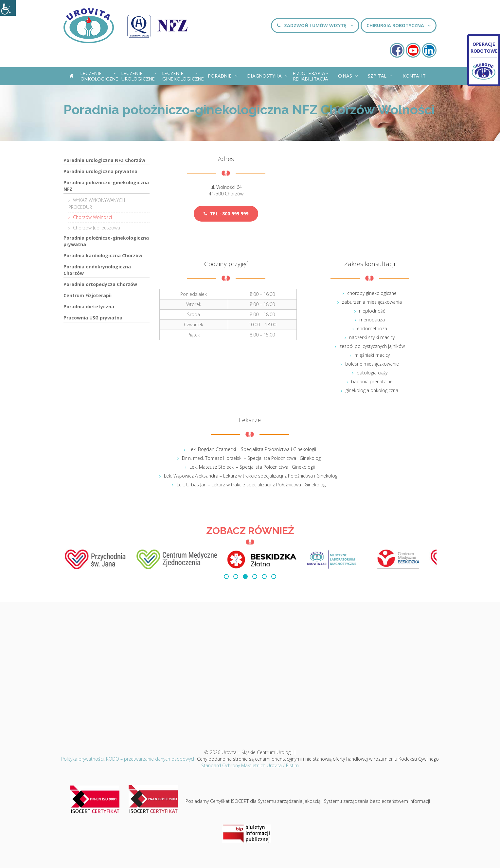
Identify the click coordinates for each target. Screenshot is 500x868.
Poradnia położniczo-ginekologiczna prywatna (106, 241)
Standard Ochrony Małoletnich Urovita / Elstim (250, 765)
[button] (226, 577)
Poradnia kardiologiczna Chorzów (103, 255)
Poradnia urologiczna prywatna (100, 171)
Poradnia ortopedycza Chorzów (100, 284)
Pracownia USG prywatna (93, 318)
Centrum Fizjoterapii (88, 295)
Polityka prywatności (82, 759)
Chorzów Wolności (92, 217)
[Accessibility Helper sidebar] (8, 8)
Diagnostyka (268, 75)
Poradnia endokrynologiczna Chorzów (97, 270)
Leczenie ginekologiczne (182, 76)
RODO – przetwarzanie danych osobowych (151, 759)
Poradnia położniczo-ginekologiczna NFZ (106, 186)
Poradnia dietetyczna (89, 307)
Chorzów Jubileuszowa (97, 228)
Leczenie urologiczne (140, 76)
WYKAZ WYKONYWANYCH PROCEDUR (97, 204)
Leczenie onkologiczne (99, 76)
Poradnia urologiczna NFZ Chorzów (104, 160)
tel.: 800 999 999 (226, 214)
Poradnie (223, 75)
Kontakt (414, 76)
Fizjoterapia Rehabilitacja (311, 76)
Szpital (380, 75)
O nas (348, 75)
